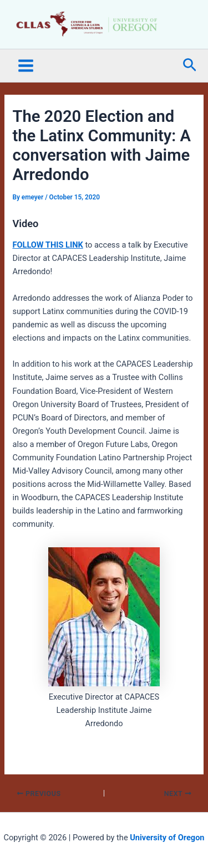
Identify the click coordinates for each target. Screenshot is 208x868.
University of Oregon (167, 838)
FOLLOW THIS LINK (47, 245)
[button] (190, 66)
